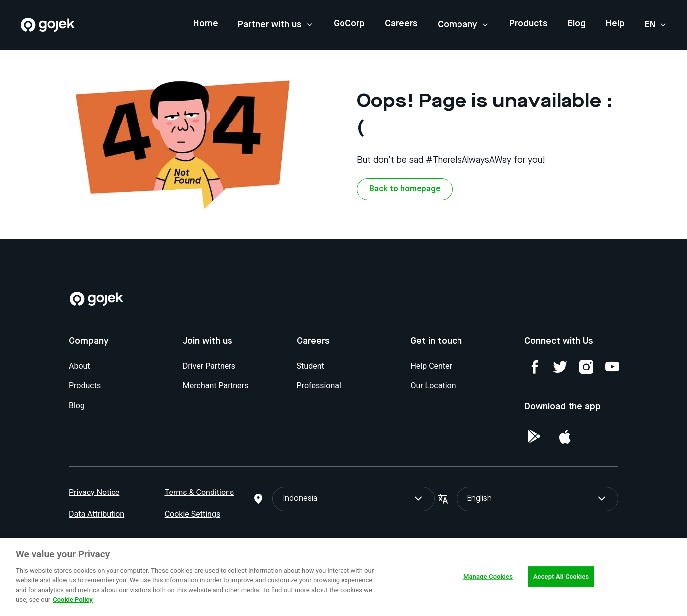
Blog (577, 24)
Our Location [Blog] (433, 386)
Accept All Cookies (561, 576)
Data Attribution (97, 514)
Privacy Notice (94, 492)
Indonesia (353, 499)
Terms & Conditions (200, 492)
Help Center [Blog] (431, 366)
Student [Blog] (310, 366)
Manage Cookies (488, 576)
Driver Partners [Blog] (209, 366)
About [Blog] (79, 366)
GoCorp (349, 24)
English (537, 499)
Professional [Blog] (319, 386)
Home (206, 24)
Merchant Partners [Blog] (216, 386)
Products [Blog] (85, 386)
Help (615, 24)
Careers (401, 24)
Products (528, 24)
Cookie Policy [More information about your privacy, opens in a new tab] (73, 599)
